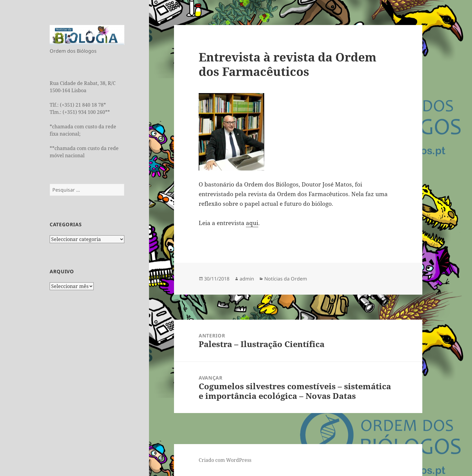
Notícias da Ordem (286, 279)
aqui (252, 223)
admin (247, 279)
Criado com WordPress (225, 460)
